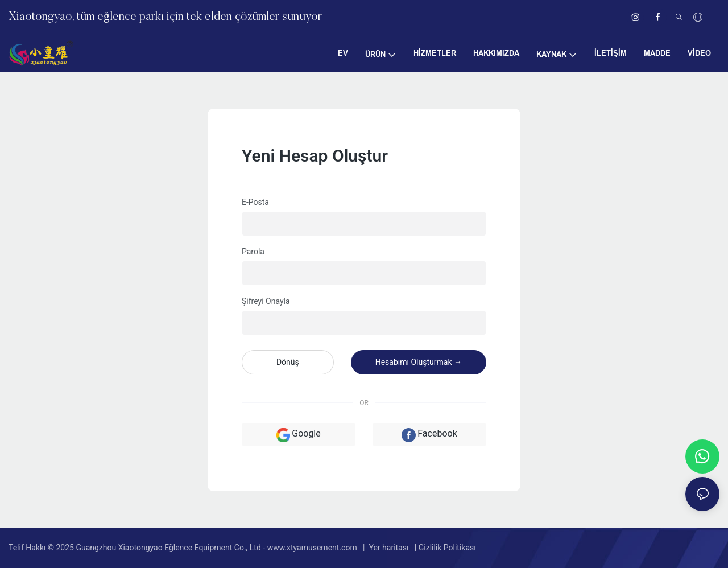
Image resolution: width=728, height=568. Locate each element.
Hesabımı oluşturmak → (419, 362)
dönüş (288, 362)
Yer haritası (389, 548)
